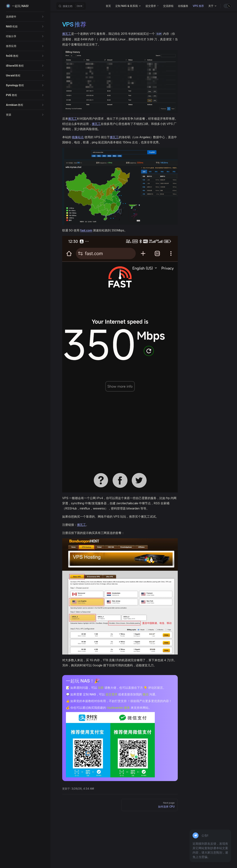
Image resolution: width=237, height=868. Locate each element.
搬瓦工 (67, 34)
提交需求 (111, 694)
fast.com (86, 230)
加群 (101, 688)
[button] (25, 17)
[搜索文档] (71, 6)
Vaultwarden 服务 (118, 708)
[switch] (227, 6)
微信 (146, 694)
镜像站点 (78, 137)
